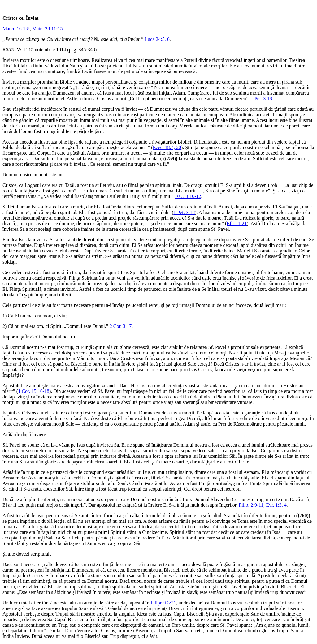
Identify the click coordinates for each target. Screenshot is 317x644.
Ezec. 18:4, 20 (167, 147)
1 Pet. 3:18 (261, 99)
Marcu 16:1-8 (16, 29)
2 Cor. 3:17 (121, 326)
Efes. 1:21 (237, 223)
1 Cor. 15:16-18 (34, 391)
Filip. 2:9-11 (251, 505)
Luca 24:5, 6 (157, 39)
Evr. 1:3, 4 (276, 505)
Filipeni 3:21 (163, 603)
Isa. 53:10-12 (188, 196)
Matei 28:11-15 (48, 29)
